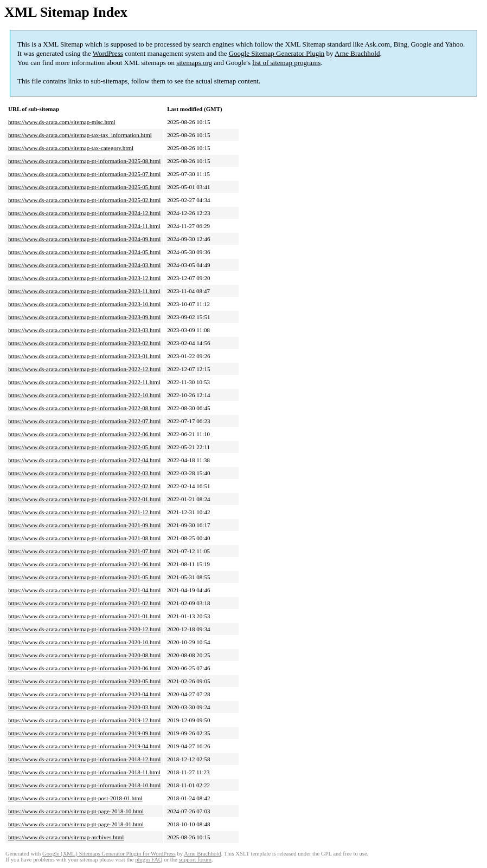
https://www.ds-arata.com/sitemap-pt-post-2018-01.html (75, 798)
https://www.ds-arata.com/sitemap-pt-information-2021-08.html (84, 538)
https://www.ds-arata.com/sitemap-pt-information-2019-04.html (84, 746)
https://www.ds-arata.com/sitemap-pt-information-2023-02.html (84, 343)
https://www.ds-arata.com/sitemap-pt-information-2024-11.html (84, 226)
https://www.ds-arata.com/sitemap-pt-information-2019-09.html (84, 733)
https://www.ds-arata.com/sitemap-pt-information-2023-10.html (84, 304)
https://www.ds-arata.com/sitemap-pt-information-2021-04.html (84, 590)
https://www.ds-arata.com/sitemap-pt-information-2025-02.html (84, 200)
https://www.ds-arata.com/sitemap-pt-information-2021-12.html (84, 512)
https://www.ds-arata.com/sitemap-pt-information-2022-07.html (84, 421)
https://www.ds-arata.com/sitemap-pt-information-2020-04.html (84, 694)
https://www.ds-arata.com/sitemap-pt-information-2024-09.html (84, 239)
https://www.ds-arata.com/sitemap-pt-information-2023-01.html (84, 356)
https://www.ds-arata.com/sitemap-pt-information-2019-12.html (84, 720)
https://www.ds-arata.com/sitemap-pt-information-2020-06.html (84, 668)
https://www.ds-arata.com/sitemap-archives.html (66, 837)
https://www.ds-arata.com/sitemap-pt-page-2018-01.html (76, 824)
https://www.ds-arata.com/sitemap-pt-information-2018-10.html (84, 785)
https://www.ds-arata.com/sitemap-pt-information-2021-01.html (84, 616)
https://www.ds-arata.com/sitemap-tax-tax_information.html (80, 135)
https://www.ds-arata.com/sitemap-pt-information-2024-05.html (84, 252)
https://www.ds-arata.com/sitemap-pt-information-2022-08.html (84, 408)
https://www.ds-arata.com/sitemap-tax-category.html (71, 148)
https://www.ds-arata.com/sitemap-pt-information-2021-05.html (84, 577)
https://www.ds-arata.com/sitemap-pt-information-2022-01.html (84, 499)
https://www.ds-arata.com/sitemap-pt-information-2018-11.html (84, 772)
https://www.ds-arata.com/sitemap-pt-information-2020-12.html (84, 629)
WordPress (108, 53)
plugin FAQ (149, 860)
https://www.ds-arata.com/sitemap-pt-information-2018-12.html (84, 759)
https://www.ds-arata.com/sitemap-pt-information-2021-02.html (84, 603)
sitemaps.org (194, 63)
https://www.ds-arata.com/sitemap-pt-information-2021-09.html (84, 525)
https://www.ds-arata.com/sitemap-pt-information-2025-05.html (84, 187)
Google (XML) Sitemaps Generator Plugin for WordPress (109, 854)
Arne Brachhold (357, 53)
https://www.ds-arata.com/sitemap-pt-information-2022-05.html (84, 447)
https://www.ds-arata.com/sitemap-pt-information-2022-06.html (84, 434)
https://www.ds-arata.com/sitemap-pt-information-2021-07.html (84, 551)
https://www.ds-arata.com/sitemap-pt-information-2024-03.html (84, 265)
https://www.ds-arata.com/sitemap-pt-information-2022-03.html (84, 473)
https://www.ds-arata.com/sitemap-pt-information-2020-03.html (84, 707)
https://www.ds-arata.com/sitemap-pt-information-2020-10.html (84, 642)
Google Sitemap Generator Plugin (277, 53)
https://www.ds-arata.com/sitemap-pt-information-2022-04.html (84, 460)
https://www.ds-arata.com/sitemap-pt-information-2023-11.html (84, 291)
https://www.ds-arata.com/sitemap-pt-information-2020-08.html (84, 655)
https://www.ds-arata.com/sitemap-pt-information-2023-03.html (84, 330)
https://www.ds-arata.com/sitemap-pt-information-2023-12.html (84, 278)
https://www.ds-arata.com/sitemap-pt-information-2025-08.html (84, 161)
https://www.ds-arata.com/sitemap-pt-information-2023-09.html (84, 317)
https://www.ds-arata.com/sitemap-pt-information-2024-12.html (84, 213)
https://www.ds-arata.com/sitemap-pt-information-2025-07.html (84, 174)
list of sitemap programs (286, 63)
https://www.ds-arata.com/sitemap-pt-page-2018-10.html (76, 811)
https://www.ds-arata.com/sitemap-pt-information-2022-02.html (84, 486)
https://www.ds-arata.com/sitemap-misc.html (62, 122)
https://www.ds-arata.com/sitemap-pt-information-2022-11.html (84, 382)
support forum (195, 860)
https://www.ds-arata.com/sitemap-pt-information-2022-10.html (84, 395)
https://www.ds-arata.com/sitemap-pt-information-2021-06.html (84, 564)
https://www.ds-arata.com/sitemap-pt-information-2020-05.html (84, 681)
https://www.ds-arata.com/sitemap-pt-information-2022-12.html (84, 369)
